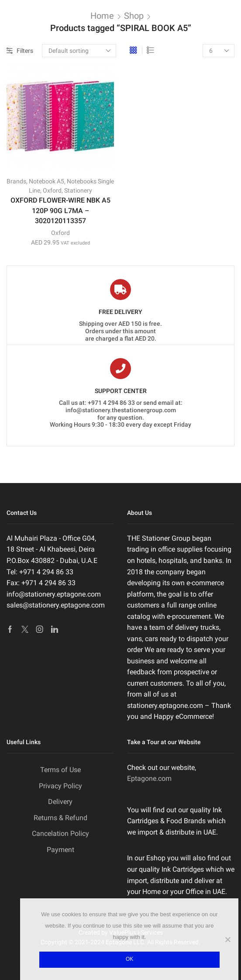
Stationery (78, 190)
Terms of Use (60, 770)
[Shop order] (79, 51)
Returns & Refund (60, 818)
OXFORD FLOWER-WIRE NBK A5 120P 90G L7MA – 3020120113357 (60, 211)
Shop (134, 16)
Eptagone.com (149, 778)
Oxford (52, 190)
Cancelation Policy (60, 833)
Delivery (60, 802)
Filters (20, 51)
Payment (60, 850)
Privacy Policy (60, 786)
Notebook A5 (46, 181)
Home (102, 16)
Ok (129, 959)
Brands (16, 181)
